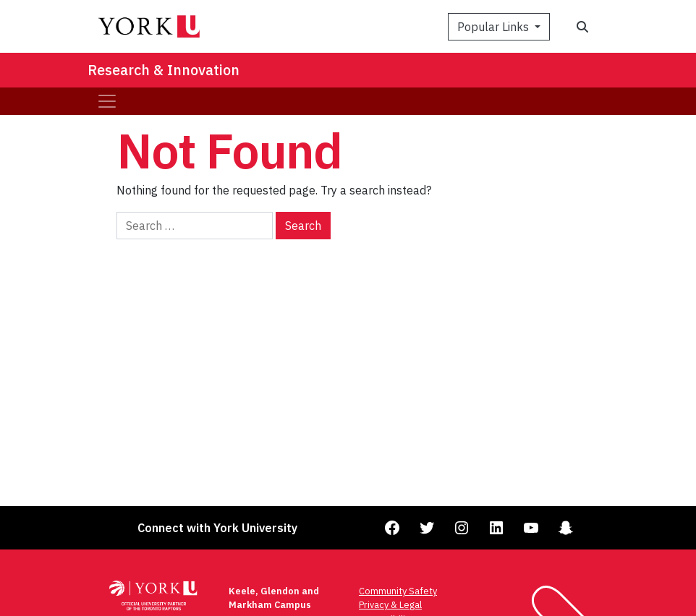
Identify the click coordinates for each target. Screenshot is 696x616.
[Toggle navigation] (107, 101)
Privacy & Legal (390, 605)
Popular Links (495, 27)
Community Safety (398, 591)
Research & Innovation (164, 70)
